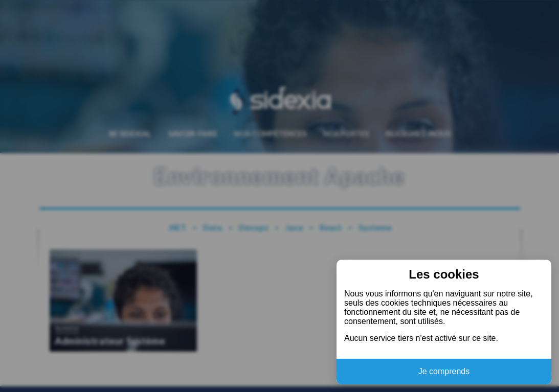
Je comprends (444, 371)
